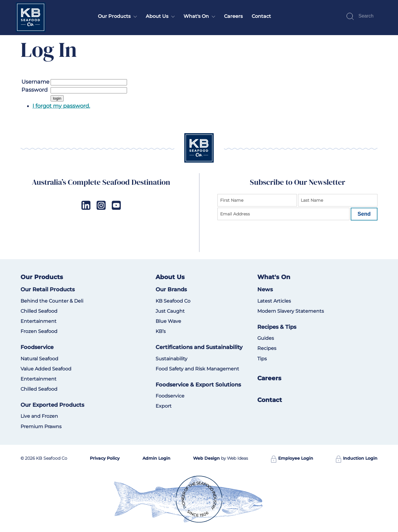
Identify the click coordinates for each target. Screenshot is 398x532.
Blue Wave (168, 321)
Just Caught (170, 311)
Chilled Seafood (39, 311)
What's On (196, 16)
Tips (262, 359)
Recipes (267, 348)
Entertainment (39, 321)
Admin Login (156, 458)
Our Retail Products (48, 290)
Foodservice (37, 347)
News (265, 290)
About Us (157, 16)
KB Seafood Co (173, 301)
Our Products (114, 16)
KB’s (161, 331)
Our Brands (171, 290)
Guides (266, 338)
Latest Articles (274, 301)
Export (164, 406)
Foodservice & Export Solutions (198, 385)
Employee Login (292, 458)
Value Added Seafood (46, 369)
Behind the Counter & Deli (52, 301)
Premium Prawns (41, 427)
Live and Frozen (39, 416)
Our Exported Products (52, 405)
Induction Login (357, 458)
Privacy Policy (105, 458)
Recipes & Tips (277, 327)
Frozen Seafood (39, 331)
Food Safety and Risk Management (197, 369)
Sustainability (171, 359)
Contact (261, 16)
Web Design (206, 458)
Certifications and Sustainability (199, 347)
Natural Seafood (39, 359)
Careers (233, 16)
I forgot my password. (61, 106)
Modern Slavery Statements (291, 311)
